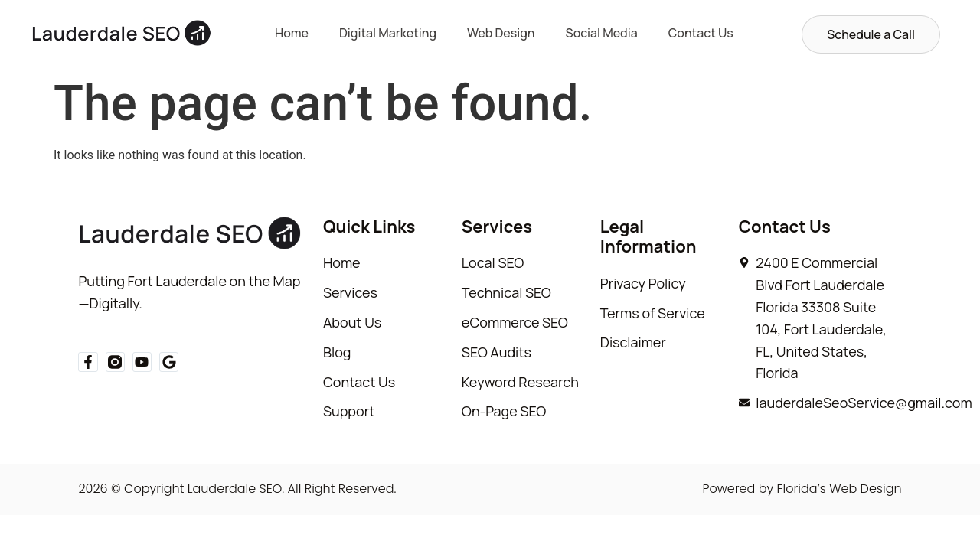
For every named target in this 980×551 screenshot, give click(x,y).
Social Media (602, 33)
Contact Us (701, 33)
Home (292, 33)
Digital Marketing (388, 33)
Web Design (501, 33)
